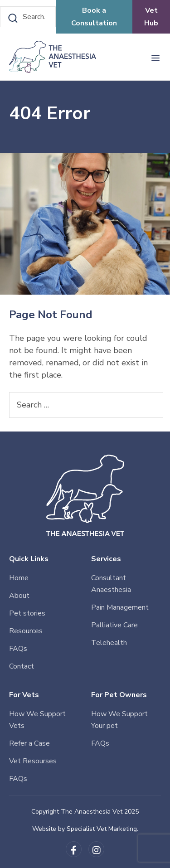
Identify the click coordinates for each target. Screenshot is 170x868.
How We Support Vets (37, 720)
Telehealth (109, 643)
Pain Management (120, 607)
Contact (22, 666)
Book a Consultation (94, 17)
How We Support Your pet (119, 720)
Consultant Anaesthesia (111, 584)
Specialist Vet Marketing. (102, 829)
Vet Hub (151, 17)
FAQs (18, 649)
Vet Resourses (33, 761)
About (19, 596)
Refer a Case (29, 743)
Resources (26, 631)
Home (19, 578)
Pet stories (27, 613)
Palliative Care (114, 625)
